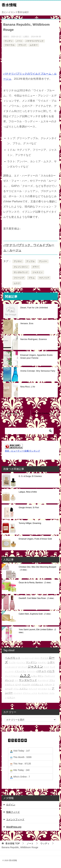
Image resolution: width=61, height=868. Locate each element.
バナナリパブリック (35, 41)
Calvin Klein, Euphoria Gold (35, 614)
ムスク (17, 283)
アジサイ (18, 261)
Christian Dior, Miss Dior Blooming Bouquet (37, 568)
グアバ (36, 267)
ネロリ (37, 658)
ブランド (22, 45)
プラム (31, 278)
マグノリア (44, 278)
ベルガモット (13, 658)
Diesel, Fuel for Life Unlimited (34, 308)
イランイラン (20, 671)
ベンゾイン (21, 662)
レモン (34, 676)
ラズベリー (31, 671)
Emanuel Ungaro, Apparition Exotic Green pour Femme (37, 357)
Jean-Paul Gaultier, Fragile (45, 413)
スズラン (24, 689)
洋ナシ (41, 676)
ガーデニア (23, 667)
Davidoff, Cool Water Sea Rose (37, 598)
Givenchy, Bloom (13, 413)
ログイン (11, 805)
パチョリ (41, 671)
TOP (13, 843)
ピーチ (18, 684)
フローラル (10, 45)
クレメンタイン (21, 267)
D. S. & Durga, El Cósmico (30, 476)
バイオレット (37, 684)
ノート (19, 41)
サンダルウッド (21, 272)
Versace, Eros (27, 323)
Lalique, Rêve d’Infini (28, 492)
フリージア (19, 278)
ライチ (46, 667)
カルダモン (42, 662)
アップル (30, 261)
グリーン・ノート (30, 693)
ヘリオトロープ (11, 667)
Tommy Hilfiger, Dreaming (30, 523)
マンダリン (32, 662)
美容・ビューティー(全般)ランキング (22, 451)
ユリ (16, 680)
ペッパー (26, 684)
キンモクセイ (43, 693)
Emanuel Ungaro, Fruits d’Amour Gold (35, 539)
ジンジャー (18, 693)
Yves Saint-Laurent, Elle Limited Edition (37, 631)
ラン (49, 689)
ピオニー (11, 697)
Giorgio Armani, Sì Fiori (29, 508)
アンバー (43, 261)
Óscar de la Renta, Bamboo (35, 583)
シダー (51, 662)
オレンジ (9, 680)
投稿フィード (13, 812)
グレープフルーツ (12, 676)
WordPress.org (14, 827)
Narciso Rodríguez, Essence (34, 339)
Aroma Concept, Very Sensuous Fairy (38, 371)
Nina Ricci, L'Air (28, 387)
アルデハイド (50, 676)
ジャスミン (38, 272)
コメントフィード (15, 819)
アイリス (44, 658)
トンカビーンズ (27, 658)
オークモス (43, 689)
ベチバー (48, 684)
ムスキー (34, 45)
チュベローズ (43, 680)
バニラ (51, 671)
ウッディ (9, 41)
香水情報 (9, 5)
